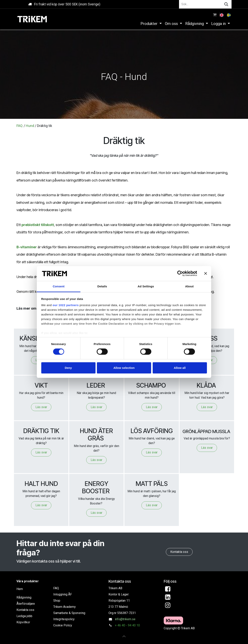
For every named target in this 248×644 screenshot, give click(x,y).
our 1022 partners (66, 305)
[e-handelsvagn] (215, 15)
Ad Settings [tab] (146, 286)
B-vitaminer (27, 247)
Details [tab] (102, 286)
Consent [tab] (59, 286)
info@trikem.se (125, 619)
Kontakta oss (179, 552)
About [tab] (189, 286)
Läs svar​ (41, 505)
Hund (30, 126)
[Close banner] (206, 273)
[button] (124, 636)
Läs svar (41, 407)
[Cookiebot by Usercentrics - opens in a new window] (180, 273)
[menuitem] (222, 15)
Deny (68, 368)
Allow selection (124, 368)
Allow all (180, 368)
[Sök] (226, 4)
